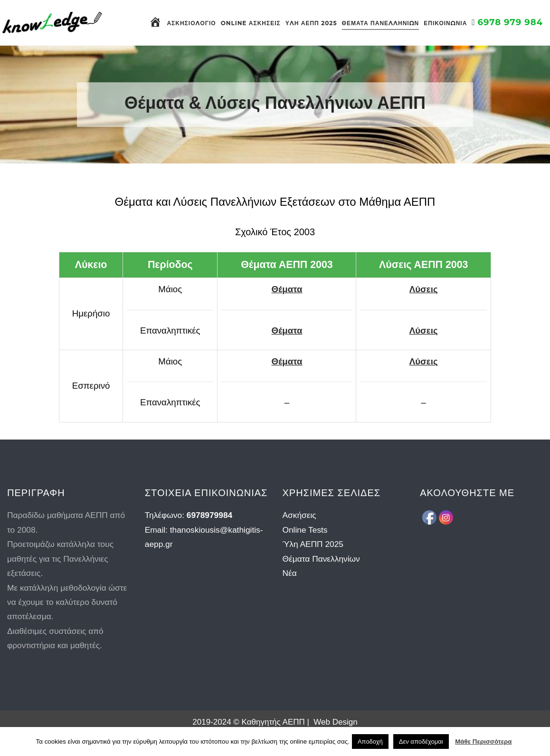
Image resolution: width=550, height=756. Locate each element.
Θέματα (287, 289)
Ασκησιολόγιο (191, 23)
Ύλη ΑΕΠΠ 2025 (311, 23)
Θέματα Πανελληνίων (381, 23)
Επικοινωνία (445, 23)
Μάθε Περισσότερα (483, 742)
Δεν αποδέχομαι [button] (421, 742)
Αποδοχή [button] (370, 742)
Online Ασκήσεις (251, 23)
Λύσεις (424, 289)
